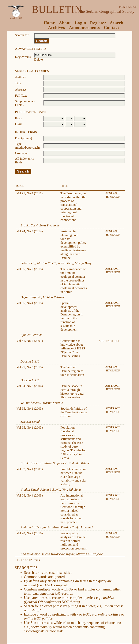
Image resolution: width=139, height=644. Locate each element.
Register (98, 23)
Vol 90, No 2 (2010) (30, 533)
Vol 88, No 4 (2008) (30, 495)
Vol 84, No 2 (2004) (30, 386)
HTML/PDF (113, 197)
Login (80, 23)
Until (18, 124)
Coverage (21, 153)
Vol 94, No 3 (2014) (30, 231)
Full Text (21, 96)
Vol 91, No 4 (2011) (30, 193)
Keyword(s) (23, 57)
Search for (22, 35)
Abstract (21, 89)
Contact (112, 28)
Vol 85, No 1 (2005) (30, 409)
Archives (57, 28)
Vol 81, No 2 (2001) (30, 341)
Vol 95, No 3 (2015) (30, 367)
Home (49, 23)
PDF (117, 341)
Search (117, 23)
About (65, 23)
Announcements (84, 28)
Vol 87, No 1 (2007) (30, 469)
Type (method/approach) (27, 146)
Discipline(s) (23, 138)
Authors (20, 77)
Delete (38, 60)
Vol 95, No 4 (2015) (30, 303)
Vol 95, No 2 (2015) (30, 269)
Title (18, 83)
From (19, 118)
